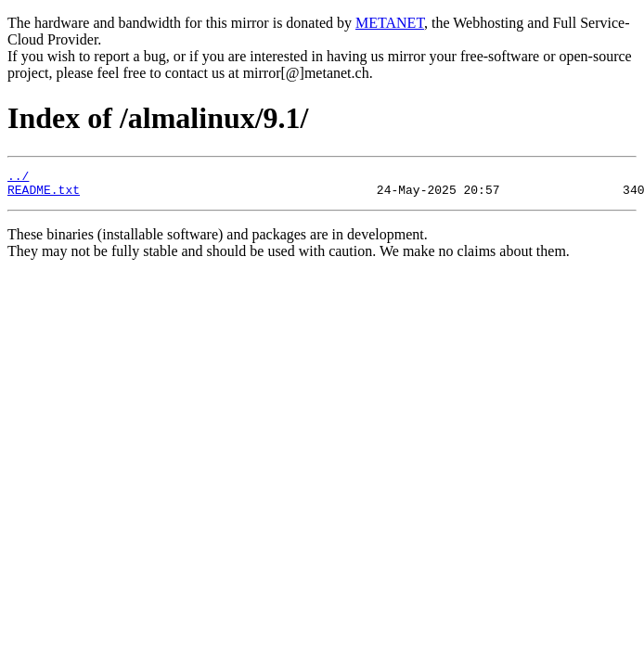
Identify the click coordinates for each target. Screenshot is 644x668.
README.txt (44, 195)
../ (18, 178)
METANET (390, 23)
